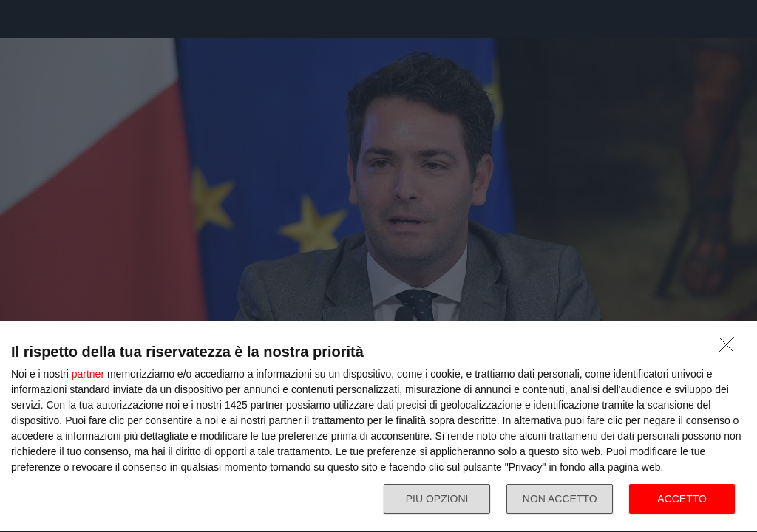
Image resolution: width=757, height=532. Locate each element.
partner (88, 374)
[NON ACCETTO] (730, 349)
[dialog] (378, 427)
